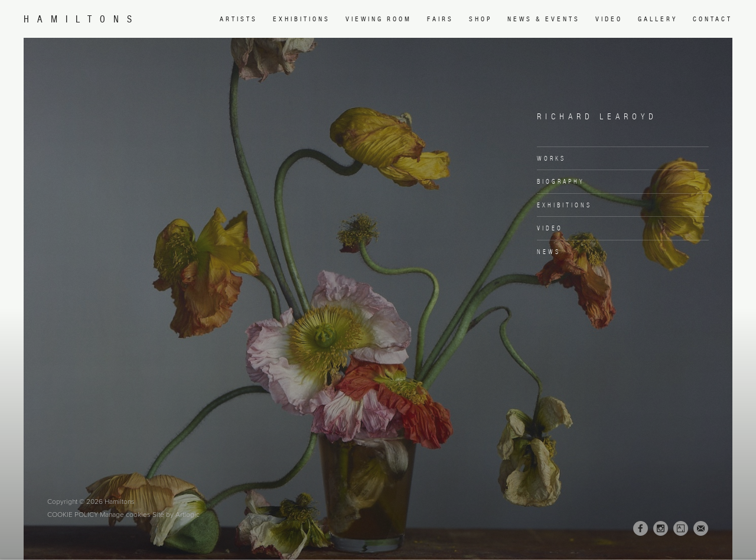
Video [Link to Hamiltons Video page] (609, 19)
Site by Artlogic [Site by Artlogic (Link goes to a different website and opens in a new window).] (176, 515)
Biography (561, 181)
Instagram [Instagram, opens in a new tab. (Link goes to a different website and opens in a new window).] (661, 529)
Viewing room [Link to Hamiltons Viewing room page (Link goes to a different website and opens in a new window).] (379, 19)
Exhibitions (564, 205)
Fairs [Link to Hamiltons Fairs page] (440, 19)
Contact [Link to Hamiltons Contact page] (713, 19)
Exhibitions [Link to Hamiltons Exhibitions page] (302, 19)
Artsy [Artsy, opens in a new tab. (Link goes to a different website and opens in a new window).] (681, 529)
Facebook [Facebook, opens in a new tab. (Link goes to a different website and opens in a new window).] (641, 529)
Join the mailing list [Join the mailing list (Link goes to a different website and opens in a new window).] (701, 528)
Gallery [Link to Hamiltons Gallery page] (658, 19)
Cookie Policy (73, 515)
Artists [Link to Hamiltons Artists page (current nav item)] (239, 19)
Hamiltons (82, 19)
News (549, 252)
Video (550, 228)
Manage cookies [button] (125, 515)
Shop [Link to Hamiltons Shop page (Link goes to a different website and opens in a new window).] (480, 19)
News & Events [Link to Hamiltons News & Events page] (544, 19)
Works (551, 158)
